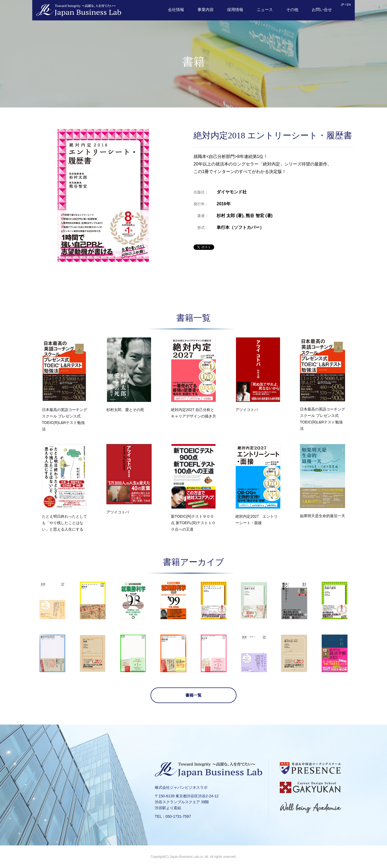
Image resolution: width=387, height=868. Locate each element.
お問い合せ (322, 10)
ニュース (265, 10)
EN (349, 5)
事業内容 (206, 10)
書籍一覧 (193, 695)
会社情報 (176, 10)
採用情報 (235, 10)
